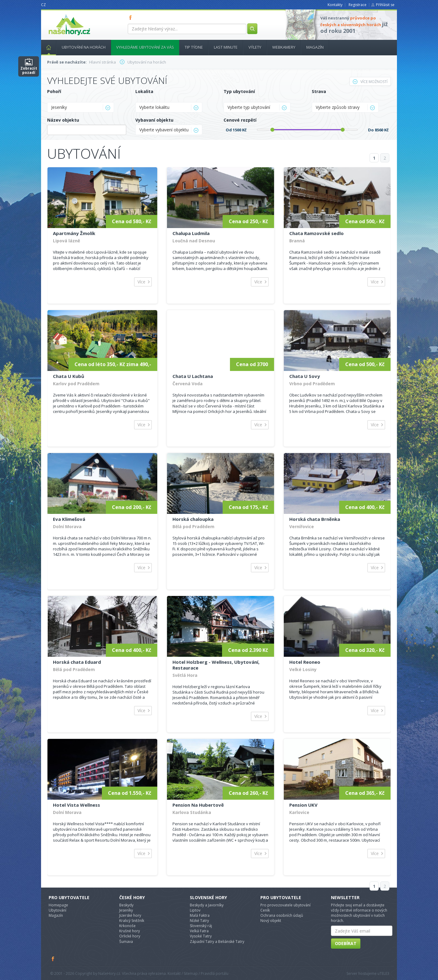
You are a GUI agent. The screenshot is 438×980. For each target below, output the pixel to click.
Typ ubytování (239, 91)
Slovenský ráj (201, 926)
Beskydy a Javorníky (207, 905)
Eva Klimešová (69, 519)
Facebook (53, 959)
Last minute (226, 47)
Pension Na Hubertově (198, 805)
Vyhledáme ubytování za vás (145, 47)
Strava (319, 91)
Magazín (315, 47)
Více (141, 282)
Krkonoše (127, 926)
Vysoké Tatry (201, 936)
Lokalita (144, 91)
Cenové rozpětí (240, 120)
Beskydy (126, 905)
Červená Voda (188, 384)
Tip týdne (194, 47)
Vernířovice (302, 526)
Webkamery (284, 47)
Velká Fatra (199, 931)
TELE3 (384, 973)
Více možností (370, 82)
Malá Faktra (200, 915)
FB (132, 17)
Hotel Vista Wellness (76, 805)
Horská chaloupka (193, 519)
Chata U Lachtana (193, 376)
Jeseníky (126, 910)
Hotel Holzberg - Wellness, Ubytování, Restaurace (216, 665)
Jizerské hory (130, 915)
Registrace (358, 5)
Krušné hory (130, 931)
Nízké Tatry (199, 921)
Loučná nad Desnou (194, 241)
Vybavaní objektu (154, 120)
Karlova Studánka (192, 812)
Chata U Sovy (305, 376)
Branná (297, 241)
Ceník (265, 910)
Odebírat (346, 943)
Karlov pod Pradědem (76, 384)
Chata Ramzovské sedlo (316, 233)
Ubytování (57, 910)
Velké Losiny (303, 669)
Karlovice (299, 812)
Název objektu (63, 120)
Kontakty (335, 5)
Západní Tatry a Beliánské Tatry (217, 942)
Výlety (255, 47)
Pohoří (54, 91)
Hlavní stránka (46, 47)
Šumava (126, 942)
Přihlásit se (385, 5)
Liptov (195, 910)
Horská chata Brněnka (315, 519)
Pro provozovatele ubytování (285, 905)
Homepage (58, 905)
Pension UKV (303, 805)
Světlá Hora (185, 675)
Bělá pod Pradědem (193, 526)
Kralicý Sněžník (132, 921)
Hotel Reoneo (305, 662)
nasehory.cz (58, 14)
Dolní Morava (67, 526)
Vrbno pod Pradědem (312, 384)
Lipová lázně (66, 241)
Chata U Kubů (69, 376)
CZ (43, 5)
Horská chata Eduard (77, 662)
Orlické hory (130, 936)
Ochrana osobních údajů (282, 915)
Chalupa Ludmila (191, 233)
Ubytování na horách (84, 47)
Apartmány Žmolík (74, 233)
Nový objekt (271, 921)
